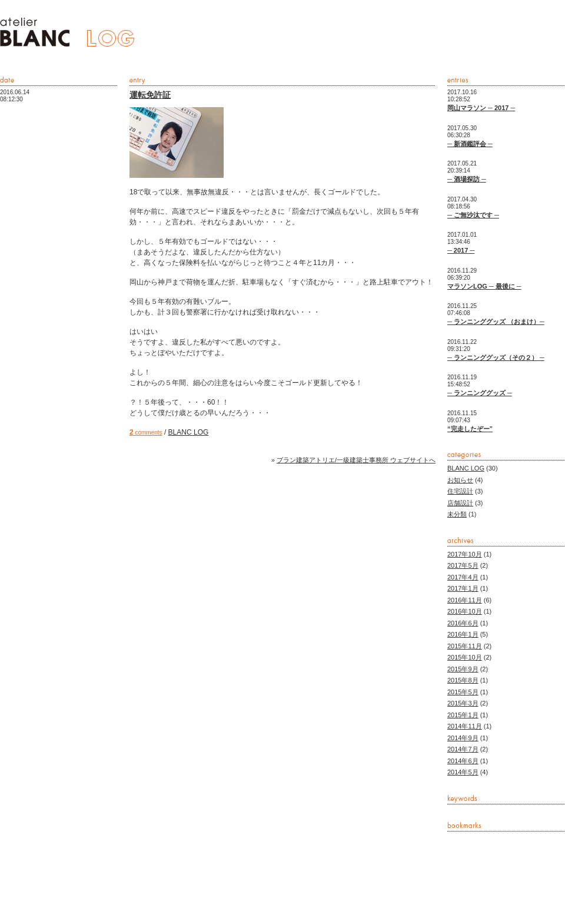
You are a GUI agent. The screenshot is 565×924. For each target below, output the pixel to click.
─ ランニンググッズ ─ (480, 393)
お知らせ (460, 480)
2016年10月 (465, 611)
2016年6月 (463, 623)
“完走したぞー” (470, 429)
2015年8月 (463, 680)
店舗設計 (460, 503)
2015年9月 (463, 669)
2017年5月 (463, 565)
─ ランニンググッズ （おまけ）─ (496, 322)
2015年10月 (465, 657)
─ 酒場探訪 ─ (467, 179)
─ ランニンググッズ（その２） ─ (496, 357)
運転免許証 (150, 95)
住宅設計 (460, 491)
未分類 (457, 514)
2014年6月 (463, 761)
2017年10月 (465, 554)
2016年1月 (463, 634)
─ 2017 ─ (461, 250)
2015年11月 (465, 646)
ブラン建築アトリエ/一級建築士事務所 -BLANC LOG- (67, 32)
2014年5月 (463, 772)
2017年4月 (463, 577)
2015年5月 (463, 692)
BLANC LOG (189, 432)
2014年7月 (463, 749)
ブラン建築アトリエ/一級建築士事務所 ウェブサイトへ (356, 460)
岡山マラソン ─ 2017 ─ (481, 108)
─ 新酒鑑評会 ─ (470, 144)
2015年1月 (463, 715)
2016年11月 (465, 600)
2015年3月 (463, 703)
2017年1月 (463, 588)
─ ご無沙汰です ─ (473, 215)
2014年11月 (465, 726)
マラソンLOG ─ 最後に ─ (484, 286)
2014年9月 (463, 738)
